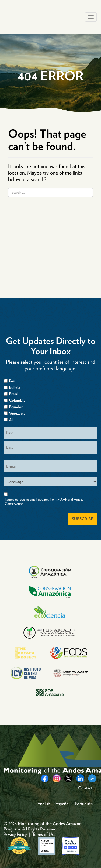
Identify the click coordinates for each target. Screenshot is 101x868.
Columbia (17, 400)
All (11, 420)
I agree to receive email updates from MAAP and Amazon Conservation (45, 501)
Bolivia (15, 387)
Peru (13, 381)
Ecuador (16, 407)
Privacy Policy (15, 834)
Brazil (13, 394)
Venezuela (17, 413)
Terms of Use (44, 834)
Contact (85, 788)
